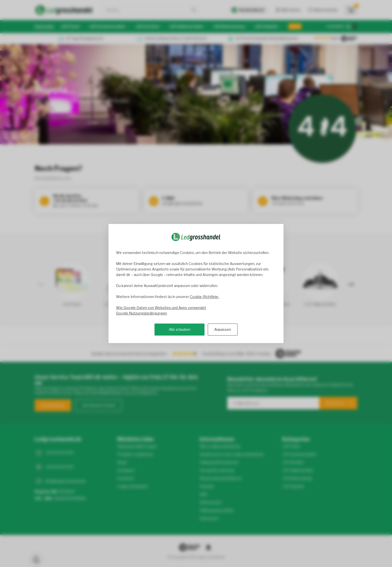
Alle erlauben (179, 329)
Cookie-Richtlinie (204, 297)
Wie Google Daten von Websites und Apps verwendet (161, 308)
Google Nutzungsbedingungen (141, 313)
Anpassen (223, 329)
